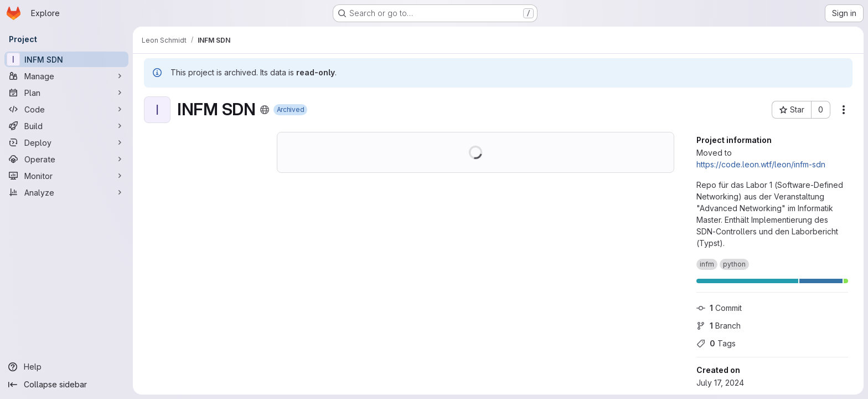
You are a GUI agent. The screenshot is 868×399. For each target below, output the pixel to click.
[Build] (66, 126)
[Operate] (66, 159)
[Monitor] (66, 176)
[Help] (66, 367)
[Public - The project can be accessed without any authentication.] (265, 110)
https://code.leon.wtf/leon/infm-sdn (761, 164)
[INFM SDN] (66, 59)
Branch (719, 326)
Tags (716, 343)
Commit (719, 308)
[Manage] (66, 76)
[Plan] (66, 93)
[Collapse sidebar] (66, 385)
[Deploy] (66, 142)
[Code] (66, 109)
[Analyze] (66, 192)
